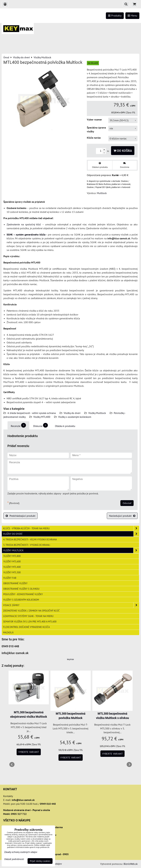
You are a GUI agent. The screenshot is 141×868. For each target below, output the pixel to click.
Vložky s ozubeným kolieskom (75, 417)
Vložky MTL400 (42, 417)
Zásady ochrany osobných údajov (21, 852)
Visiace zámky (71, 605)
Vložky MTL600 (12, 561)
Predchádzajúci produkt (20, 516)
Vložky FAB (10, 578)
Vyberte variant (29, 752)
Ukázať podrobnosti (14, 859)
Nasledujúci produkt (122, 516)
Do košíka (123, 151)
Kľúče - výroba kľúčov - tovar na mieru (71, 528)
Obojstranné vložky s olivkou (21, 589)
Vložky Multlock (97, 413)
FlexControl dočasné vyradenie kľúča (26, 627)
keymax (70, 659)
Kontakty (8, 796)
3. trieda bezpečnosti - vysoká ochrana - (27, 545)
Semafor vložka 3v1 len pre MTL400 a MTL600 (30, 621)
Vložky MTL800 (12, 556)
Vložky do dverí (72, 413)
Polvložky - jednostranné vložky (23, 594)
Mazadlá (8, 632)
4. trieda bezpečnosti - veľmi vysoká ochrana (32, 413)
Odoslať (127, 503)
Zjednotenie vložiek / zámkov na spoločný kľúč (31, 611)
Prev (12, 765)
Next (129, 765)
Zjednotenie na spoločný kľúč (24, 224)
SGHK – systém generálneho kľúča (26, 235)
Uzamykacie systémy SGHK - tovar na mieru (28, 616)
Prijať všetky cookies (40, 861)
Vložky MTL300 (12, 572)
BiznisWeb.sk (131, 864)
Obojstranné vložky (15, 583)
